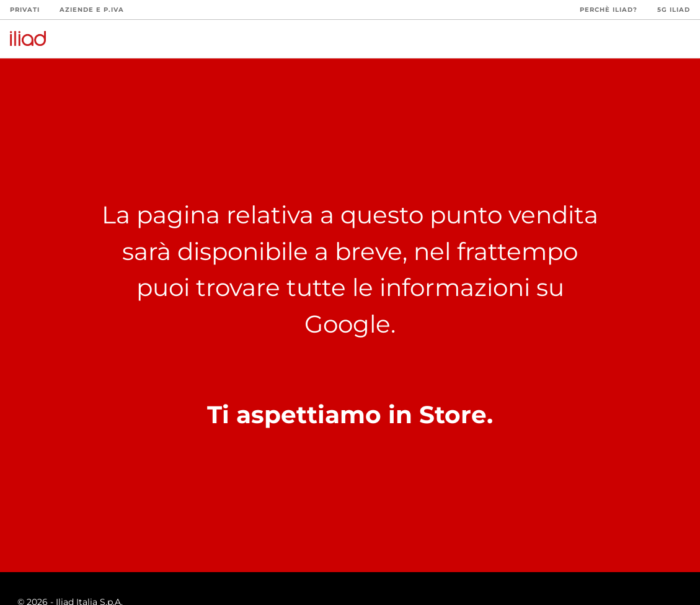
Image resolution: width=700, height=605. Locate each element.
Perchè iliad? (609, 10)
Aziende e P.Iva (92, 10)
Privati (25, 10)
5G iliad (674, 10)
